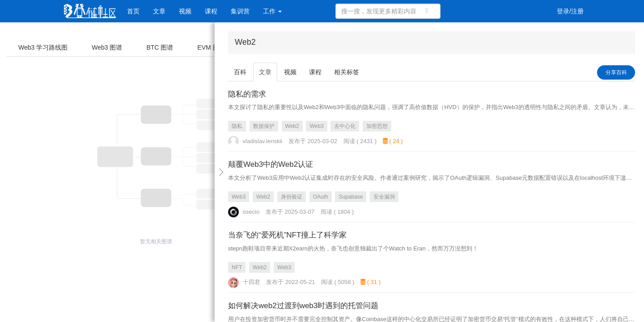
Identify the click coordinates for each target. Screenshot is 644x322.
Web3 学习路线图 (43, 47)
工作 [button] (272, 11)
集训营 (240, 11)
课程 (211, 11)
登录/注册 (570, 11)
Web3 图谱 (107, 47)
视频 (185, 11)
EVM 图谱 (211, 47)
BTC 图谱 (160, 47)
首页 (133, 11)
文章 (159, 11)
